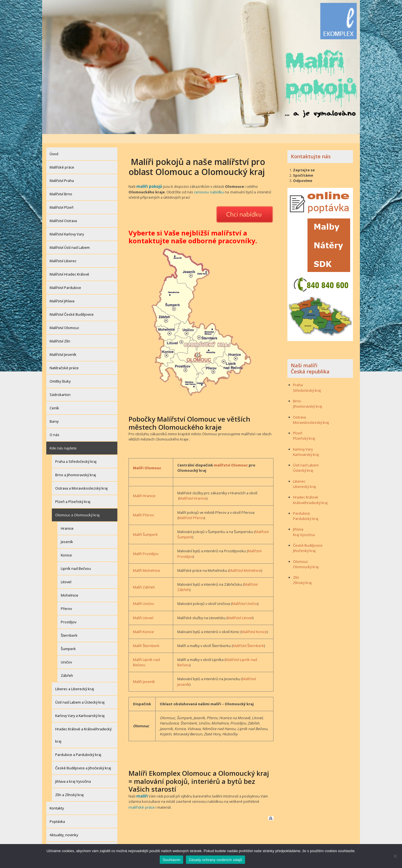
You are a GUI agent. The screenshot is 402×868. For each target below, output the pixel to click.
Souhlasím (171, 860)
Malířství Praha (62, 171)
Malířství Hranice (193, 488)
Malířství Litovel (240, 608)
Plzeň (298, 424)
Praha (298, 376)
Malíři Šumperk (145, 525)
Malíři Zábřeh (144, 577)
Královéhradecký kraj (310, 493)
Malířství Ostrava (63, 211)
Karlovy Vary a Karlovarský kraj (80, 706)
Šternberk (69, 626)
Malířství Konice (254, 622)
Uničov (66, 653)
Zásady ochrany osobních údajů (76, 839)
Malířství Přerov (191, 508)
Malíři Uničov (143, 594)
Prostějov (69, 613)
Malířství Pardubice (65, 278)
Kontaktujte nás (311, 147)
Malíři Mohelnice (147, 561)
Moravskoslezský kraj (311, 413)
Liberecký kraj (304, 477)
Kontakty (57, 799)
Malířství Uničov (245, 594)
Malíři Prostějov (146, 544)
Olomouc (301, 552)
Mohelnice (70, 586)
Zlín (296, 568)
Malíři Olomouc (147, 458)
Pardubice (301, 504)
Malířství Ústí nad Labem (70, 238)
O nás (55, 426)
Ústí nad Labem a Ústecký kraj (80, 693)
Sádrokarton (60, 385)
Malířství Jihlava (62, 292)
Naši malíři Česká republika (310, 359)
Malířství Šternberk (248, 636)
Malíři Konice (143, 622)
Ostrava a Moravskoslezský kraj (81, 479)
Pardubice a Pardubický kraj (78, 745)
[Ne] (395, 856)
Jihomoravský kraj (307, 397)
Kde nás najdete (63, 439)
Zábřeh (67, 666)
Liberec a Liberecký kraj (75, 680)
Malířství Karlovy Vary (67, 225)
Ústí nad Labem (306, 456)
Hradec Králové (306, 488)
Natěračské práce (64, 359)
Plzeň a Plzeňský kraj (73, 492)
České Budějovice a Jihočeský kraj (83, 759)
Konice (66, 546)
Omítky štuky (60, 372)
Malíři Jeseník (144, 672)
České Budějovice (308, 536)
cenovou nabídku (209, 182)
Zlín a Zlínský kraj (69, 786)
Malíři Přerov (143, 505)
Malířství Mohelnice (245, 561)
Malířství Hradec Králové (69, 265)
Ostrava (299, 408)
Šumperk (68, 640)
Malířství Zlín (60, 332)
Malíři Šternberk (146, 636)
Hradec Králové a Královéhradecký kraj (83, 726)
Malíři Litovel (143, 608)
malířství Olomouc (231, 455)
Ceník (54, 399)
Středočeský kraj (307, 381)
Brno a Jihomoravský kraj (76, 466)
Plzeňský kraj (304, 429)
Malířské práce (62, 158)
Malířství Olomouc (64, 318)
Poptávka (57, 812)
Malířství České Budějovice (72, 305)
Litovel (66, 573)
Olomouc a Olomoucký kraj (77, 506)
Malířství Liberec (63, 252)
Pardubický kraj (306, 509)
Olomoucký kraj (306, 558)
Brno (297, 392)
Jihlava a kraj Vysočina (73, 772)
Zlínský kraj (302, 573)
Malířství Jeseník (63, 345)
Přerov (66, 599)
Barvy (54, 412)
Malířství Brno (61, 185)
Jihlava (298, 520)
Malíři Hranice (144, 486)
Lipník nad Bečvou (76, 559)
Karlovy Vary (303, 440)
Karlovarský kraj (306, 445)
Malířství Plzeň (62, 198)
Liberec (299, 472)
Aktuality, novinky (64, 826)
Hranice (67, 519)
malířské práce (141, 797)
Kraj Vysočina (304, 526)
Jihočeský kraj (304, 541)
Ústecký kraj (303, 461)
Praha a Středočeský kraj (76, 452)
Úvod (54, 145)
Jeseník (67, 533)
